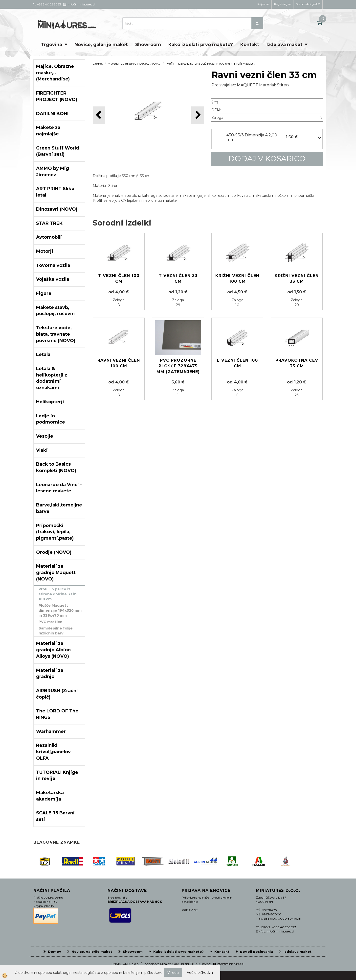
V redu (173, 973)
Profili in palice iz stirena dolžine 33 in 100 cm (58, 594)
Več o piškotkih (200, 973)
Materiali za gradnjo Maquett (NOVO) (135, 63)
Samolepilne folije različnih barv (56, 631)
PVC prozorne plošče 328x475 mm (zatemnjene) (178, 366)
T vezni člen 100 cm (119, 278)
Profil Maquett (244, 63)
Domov (98, 63)
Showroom (148, 45)
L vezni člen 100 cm (237, 363)
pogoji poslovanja (256, 952)
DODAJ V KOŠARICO (267, 159)
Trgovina (51, 45)
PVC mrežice (50, 622)
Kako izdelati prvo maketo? (201, 45)
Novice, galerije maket (101, 45)
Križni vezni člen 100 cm (237, 278)
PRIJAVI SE (190, 910)
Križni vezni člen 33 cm (297, 278)
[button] (198, 115)
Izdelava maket (284, 45)
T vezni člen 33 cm (178, 278)
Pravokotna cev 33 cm (297, 363)
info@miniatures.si (230, 964)
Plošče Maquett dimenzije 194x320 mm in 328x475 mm (60, 610)
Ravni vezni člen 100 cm (119, 363)
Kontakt (250, 45)
